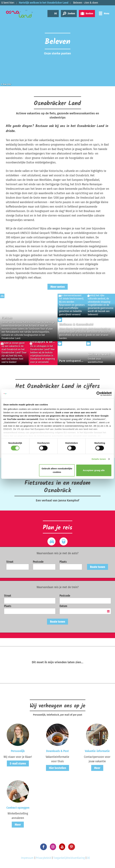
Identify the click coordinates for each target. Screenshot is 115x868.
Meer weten (58, 287)
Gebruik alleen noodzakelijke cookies (57, 470)
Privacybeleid (43, 858)
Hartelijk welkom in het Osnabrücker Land (44, 3)
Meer (97, 768)
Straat (10, 562)
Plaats (63, 562)
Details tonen (99, 459)
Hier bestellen (58, 768)
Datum (63, 606)
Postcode (38, 562)
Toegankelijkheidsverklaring (69, 858)
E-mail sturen (18, 763)
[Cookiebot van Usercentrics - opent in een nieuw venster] (99, 394)
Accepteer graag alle (94, 470)
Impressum (27, 858)
